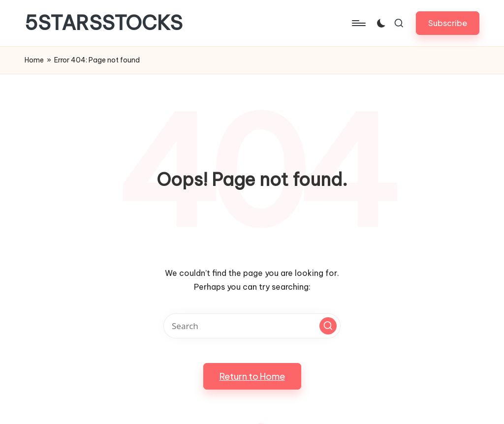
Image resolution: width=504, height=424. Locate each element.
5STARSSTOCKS (104, 23)
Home (34, 60)
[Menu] (358, 23)
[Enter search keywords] (252, 326)
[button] (448, 23)
